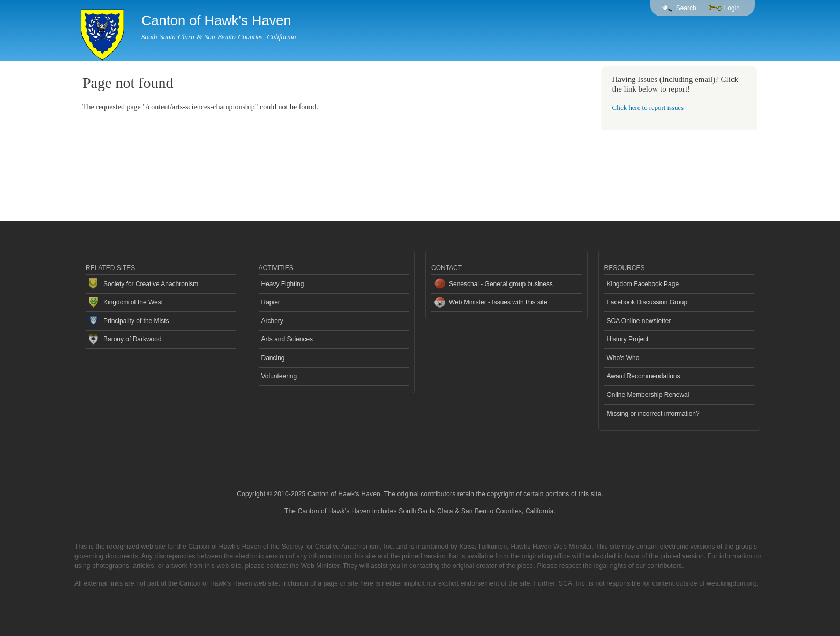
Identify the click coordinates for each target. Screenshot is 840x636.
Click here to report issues (648, 108)
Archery (272, 321)
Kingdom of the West (133, 302)
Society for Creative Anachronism (151, 284)
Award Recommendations (644, 376)
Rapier (271, 302)
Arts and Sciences (287, 339)
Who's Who (623, 358)
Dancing (273, 358)
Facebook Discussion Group (647, 302)
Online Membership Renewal (648, 395)
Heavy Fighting (283, 284)
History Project (628, 339)
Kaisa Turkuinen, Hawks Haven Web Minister (525, 547)
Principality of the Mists (136, 321)
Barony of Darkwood (133, 339)
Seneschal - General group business (501, 284)
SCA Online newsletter (639, 321)
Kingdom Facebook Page (643, 284)
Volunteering (279, 376)
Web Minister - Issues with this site (498, 302)
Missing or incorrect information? (653, 414)
